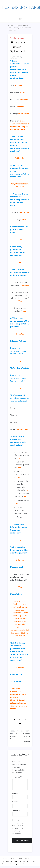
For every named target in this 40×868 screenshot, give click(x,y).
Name (16, 793)
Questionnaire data (17, 38)
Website (16, 810)
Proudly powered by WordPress (15, 861)
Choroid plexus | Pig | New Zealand (26, 738)
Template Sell (18, 864)
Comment (17, 777)
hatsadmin (14, 59)
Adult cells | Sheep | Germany (14, 736)
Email (15, 802)
